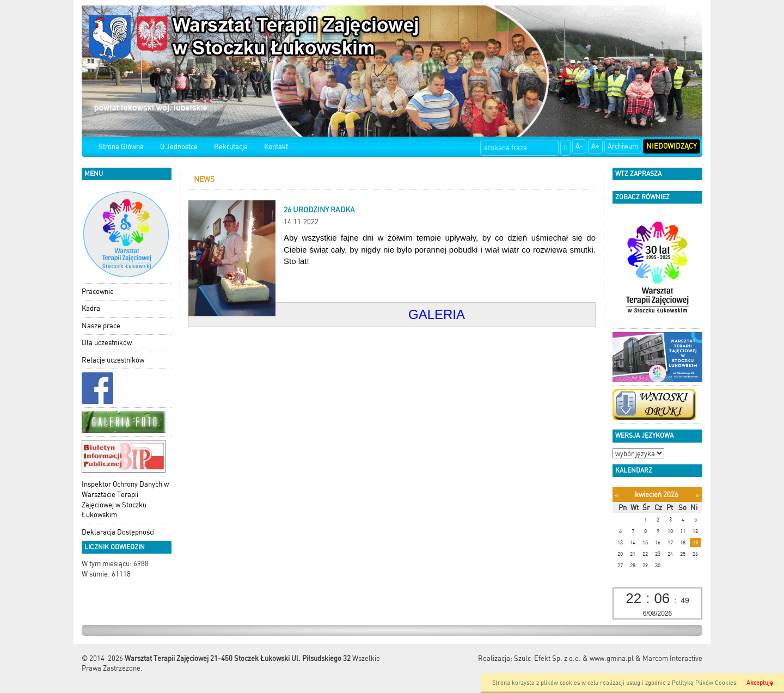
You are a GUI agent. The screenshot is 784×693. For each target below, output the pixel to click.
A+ (595, 146)
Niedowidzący (672, 146)
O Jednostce (179, 147)
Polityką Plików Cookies (704, 683)
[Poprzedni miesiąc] (617, 495)
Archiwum (623, 146)
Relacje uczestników (113, 360)
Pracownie (98, 292)
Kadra (91, 308)
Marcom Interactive (672, 658)
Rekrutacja (231, 147)
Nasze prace (101, 326)
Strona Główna (121, 147)
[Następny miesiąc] (697, 495)
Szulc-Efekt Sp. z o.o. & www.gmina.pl (574, 658)
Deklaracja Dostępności (118, 532)
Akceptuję (760, 683)
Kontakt (276, 147)
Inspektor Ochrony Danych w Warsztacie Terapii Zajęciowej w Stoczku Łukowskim (125, 499)
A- (579, 146)
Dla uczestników (107, 343)
